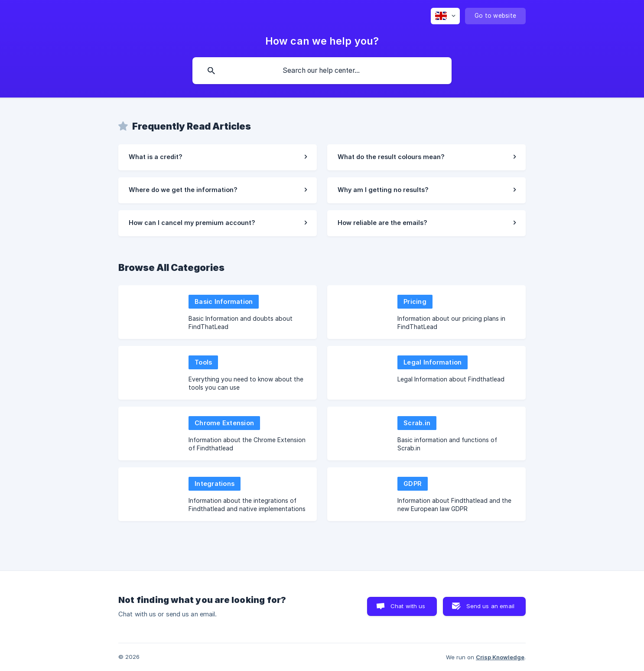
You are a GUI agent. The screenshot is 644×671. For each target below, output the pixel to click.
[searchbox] (322, 71)
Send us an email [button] (490, 606)
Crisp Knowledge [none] (500, 657)
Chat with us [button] (408, 606)
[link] (218, 157)
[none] (445, 16)
